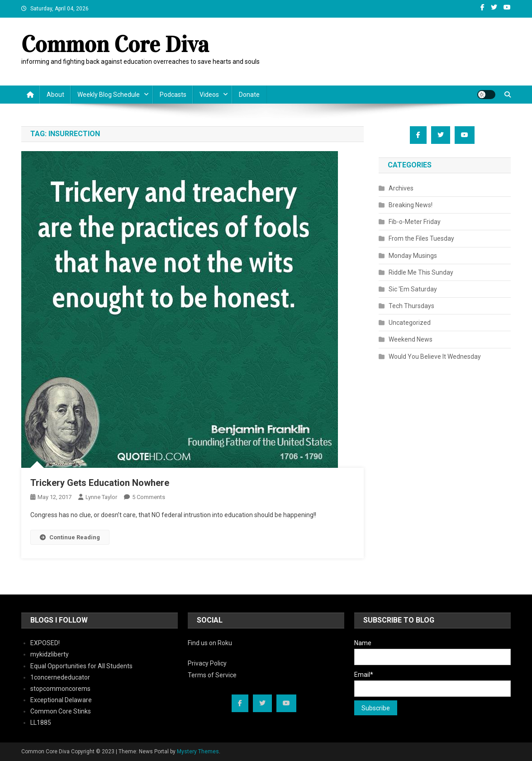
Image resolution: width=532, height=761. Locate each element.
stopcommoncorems (60, 689)
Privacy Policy (207, 663)
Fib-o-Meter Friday (415, 222)
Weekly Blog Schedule (109, 95)
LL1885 (41, 723)
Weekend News (411, 339)
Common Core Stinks (61, 711)
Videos (209, 95)
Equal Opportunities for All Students (81, 666)
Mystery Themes (198, 751)
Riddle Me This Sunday (421, 272)
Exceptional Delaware (61, 700)
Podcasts (173, 95)
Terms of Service (212, 675)
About (55, 95)
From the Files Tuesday (421, 238)
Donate (249, 95)
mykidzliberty (50, 654)
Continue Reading (70, 537)
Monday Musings (413, 256)
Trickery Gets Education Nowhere (100, 483)
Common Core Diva (115, 45)
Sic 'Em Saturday (413, 289)
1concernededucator (60, 677)
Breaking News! (411, 205)
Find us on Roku (210, 643)
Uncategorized (410, 323)
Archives (401, 188)
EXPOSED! (45, 643)
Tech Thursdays (411, 306)
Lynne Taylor (101, 497)
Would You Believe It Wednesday (435, 357)
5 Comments (149, 497)
